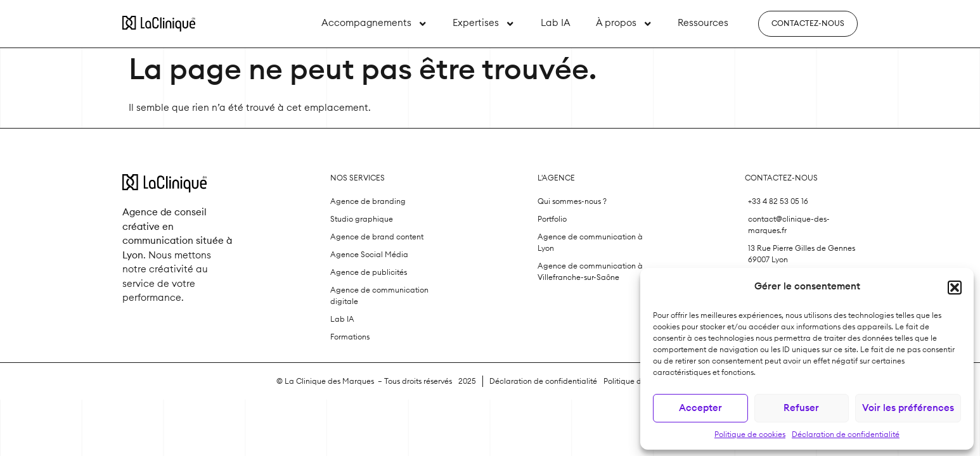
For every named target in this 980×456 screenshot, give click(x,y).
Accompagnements (374, 24)
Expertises (484, 24)
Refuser (801, 408)
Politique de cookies (750, 434)
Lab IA (556, 23)
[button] (955, 288)
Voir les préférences (908, 408)
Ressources (703, 23)
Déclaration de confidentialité (846, 434)
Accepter (700, 408)
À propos (624, 24)
